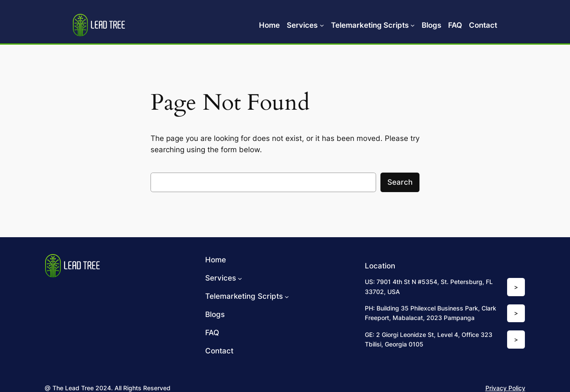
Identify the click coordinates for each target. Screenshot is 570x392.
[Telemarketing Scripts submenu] (413, 25)
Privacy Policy (505, 388)
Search (400, 182)
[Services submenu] (322, 25)
